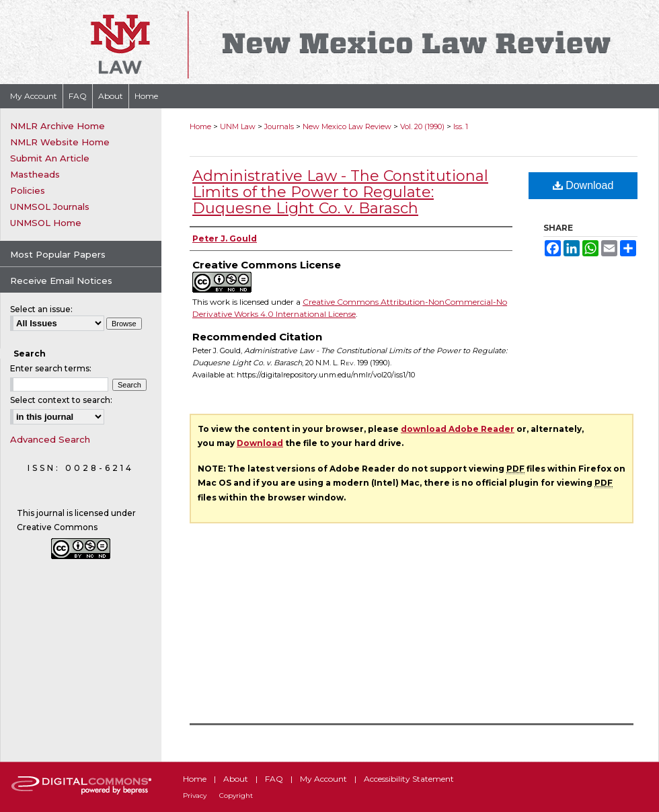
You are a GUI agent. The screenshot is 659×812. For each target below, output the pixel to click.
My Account (323, 779)
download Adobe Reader (458, 429)
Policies (28, 190)
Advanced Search (50, 439)
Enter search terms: (51, 368)
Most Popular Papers (58, 254)
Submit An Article (50, 158)
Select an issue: (41, 309)
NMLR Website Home (60, 142)
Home (200, 126)
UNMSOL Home (46, 223)
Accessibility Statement (409, 779)
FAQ (274, 779)
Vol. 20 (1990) (422, 126)
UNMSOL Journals (50, 207)
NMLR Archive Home (57, 126)
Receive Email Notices (61, 281)
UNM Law (238, 126)
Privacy (195, 796)
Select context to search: (61, 400)
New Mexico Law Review (347, 126)
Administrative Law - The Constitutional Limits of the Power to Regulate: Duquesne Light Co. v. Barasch (340, 192)
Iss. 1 (461, 126)
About (236, 779)
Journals (279, 126)
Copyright (236, 796)
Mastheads (35, 174)
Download (583, 185)
